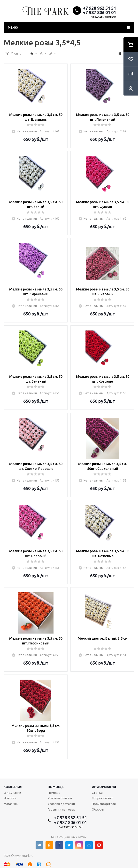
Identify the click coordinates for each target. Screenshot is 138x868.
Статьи (97, 793)
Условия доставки (61, 804)
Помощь (56, 787)
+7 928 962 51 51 (100, 8)
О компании (12, 793)
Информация (104, 787)
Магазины (11, 804)
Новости (10, 798)
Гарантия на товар (61, 809)
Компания (13, 787)
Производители (104, 804)
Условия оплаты (60, 798)
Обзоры (98, 809)
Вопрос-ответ (102, 798)
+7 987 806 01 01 (100, 12)
